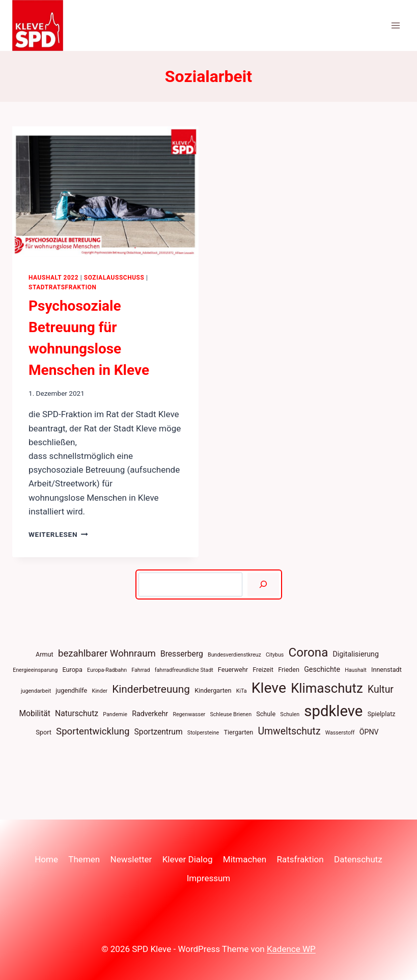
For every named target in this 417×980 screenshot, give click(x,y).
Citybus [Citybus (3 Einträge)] (275, 655)
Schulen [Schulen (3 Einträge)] (290, 714)
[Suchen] (263, 584)
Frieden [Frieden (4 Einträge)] (289, 670)
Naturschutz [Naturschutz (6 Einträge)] (77, 713)
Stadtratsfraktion (63, 287)
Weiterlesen (58, 534)
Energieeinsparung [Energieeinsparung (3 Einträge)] (35, 670)
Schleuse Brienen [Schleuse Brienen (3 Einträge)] (231, 714)
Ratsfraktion (300, 859)
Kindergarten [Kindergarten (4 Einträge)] (213, 690)
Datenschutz (358, 859)
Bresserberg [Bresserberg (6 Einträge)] (182, 654)
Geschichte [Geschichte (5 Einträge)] (322, 669)
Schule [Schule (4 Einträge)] (266, 714)
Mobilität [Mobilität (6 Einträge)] (34, 713)
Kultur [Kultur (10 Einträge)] (381, 689)
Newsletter (131, 859)
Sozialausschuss (114, 278)
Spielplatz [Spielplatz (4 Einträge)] (382, 714)
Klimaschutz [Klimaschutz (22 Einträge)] (327, 688)
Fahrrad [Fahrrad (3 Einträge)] (141, 670)
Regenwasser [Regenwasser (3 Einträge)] (189, 714)
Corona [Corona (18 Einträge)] (309, 652)
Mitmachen (245, 859)
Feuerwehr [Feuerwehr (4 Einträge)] (233, 670)
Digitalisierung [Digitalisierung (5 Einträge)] (356, 654)
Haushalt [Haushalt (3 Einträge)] (356, 670)
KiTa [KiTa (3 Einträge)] (242, 691)
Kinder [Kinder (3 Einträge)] (100, 691)
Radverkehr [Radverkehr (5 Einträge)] (150, 714)
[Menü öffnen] (395, 25)
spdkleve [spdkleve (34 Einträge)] (333, 711)
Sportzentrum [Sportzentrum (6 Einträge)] (159, 732)
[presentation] (105, 192)
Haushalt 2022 (53, 278)
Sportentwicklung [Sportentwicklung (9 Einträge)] (93, 731)
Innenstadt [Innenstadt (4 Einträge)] (386, 670)
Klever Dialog (188, 859)
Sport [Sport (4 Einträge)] (44, 732)
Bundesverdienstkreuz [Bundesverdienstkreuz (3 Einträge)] (234, 655)
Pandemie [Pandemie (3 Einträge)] (115, 714)
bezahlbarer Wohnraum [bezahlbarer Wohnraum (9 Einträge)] (107, 654)
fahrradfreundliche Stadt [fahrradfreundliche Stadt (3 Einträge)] (184, 670)
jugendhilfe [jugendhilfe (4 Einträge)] (71, 690)
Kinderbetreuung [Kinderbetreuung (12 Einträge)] (151, 689)
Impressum (209, 878)
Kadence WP (291, 949)
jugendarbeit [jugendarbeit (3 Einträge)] (36, 691)
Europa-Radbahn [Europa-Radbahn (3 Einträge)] (107, 670)
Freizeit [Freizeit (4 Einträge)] (263, 670)
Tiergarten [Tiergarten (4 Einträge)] (238, 732)
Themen (84, 859)
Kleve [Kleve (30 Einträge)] (269, 688)
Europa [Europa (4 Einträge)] (72, 670)
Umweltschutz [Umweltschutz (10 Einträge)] (289, 731)
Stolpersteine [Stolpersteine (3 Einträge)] (203, 733)
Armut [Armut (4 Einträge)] (45, 654)
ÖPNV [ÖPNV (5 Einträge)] (369, 732)
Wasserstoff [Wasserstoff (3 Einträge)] (340, 733)
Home (46, 859)
